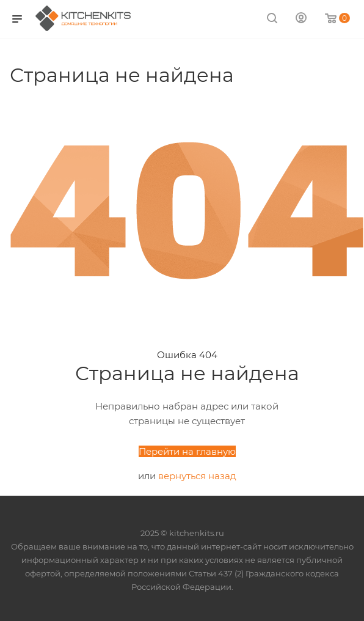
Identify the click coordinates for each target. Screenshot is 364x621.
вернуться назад (197, 476)
